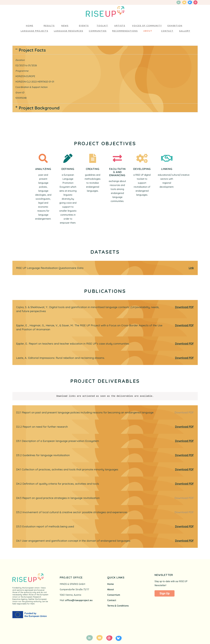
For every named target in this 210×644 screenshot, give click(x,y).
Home (110, 584)
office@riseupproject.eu (79, 600)
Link (191, 268)
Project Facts (32, 50)
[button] (105, 50)
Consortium (114, 595)
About (111, 589)
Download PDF (184, 307)
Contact (112, 600)
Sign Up (165, 593)
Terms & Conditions (118, 606)
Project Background (39, 108)
